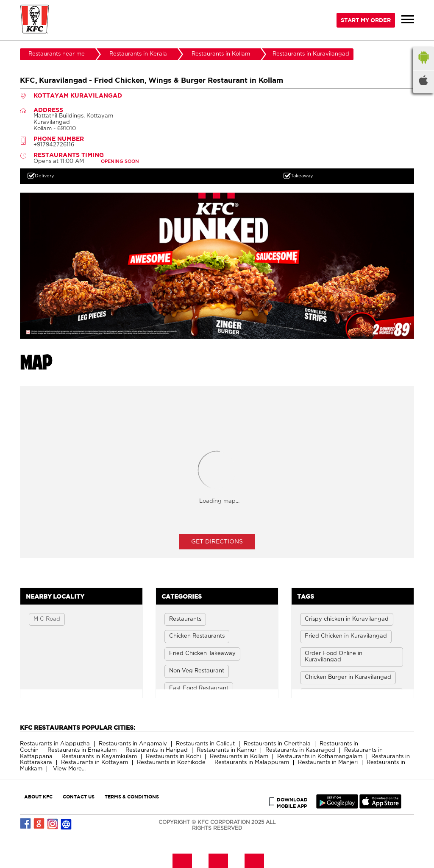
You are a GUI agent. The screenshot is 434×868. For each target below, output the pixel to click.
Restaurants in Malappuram (252, 763)
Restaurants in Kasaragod (300, 750)
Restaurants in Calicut (205, 744)
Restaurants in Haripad (157, 750)
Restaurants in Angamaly (133, 744)
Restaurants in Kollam (239, 757)
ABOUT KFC (38, 797)
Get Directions (217, 542)
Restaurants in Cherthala (277, 744)
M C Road (47, 619)
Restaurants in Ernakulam (82, 750)
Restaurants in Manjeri (328, 763)
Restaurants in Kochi (173, 757)
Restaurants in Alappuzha (55, 744)
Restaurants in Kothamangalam (320, 757)
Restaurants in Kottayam (95, 763)
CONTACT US (79, 797)
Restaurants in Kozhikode (171, 763)
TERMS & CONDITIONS (132, 797)
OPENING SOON (120, 161)
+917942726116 (54, 145)
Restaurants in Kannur (227, 750)
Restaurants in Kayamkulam (99, 757)
